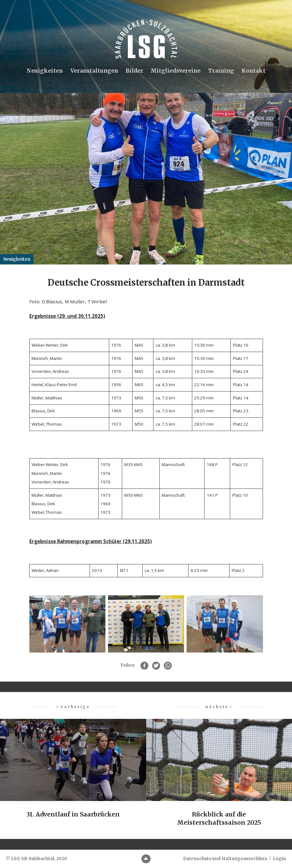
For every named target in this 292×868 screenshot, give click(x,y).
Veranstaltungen (94, 71)
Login (279, 859)
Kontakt (254, 71)
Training (221, 71)
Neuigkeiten (44, 71)
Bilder (134, 71)
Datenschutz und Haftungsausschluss (225, 859)
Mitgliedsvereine (176, 71)
